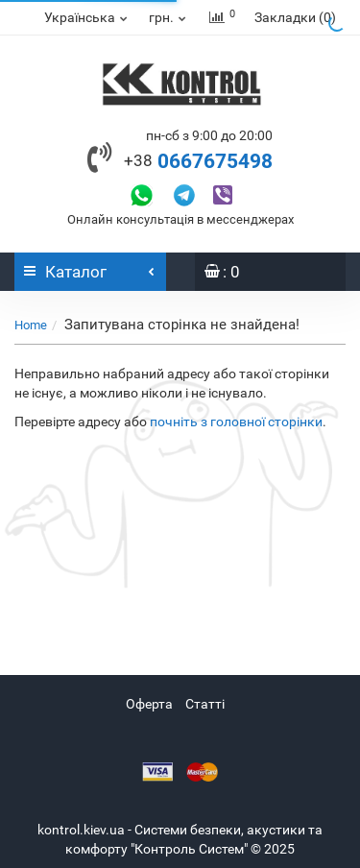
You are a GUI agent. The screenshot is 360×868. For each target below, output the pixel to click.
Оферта (149, 704)
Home (31, 325)
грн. (168, 17)
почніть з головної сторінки (236, 422)
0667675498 (198, 161)
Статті (205, 704)
